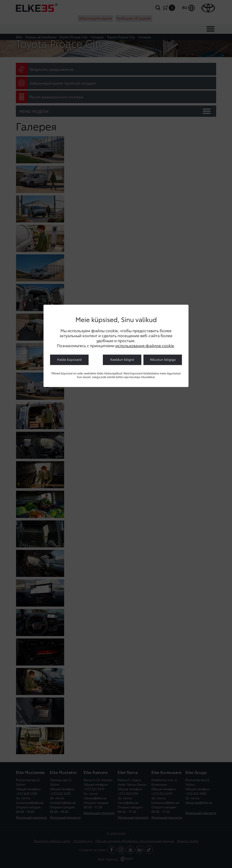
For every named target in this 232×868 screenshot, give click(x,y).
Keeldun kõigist (122, 359)
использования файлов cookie (145, 345)
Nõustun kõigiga (163, 359)
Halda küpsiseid (69, 359)
